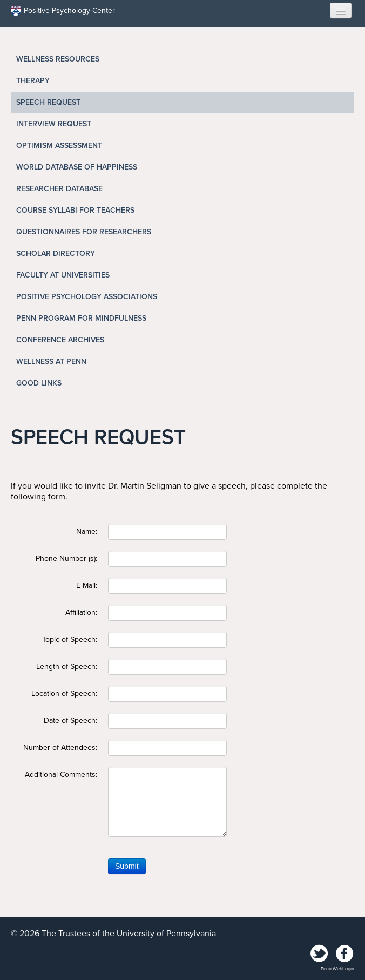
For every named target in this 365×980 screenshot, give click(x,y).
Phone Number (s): (66, 559)
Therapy (33, 81)
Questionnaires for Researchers (84, 232)
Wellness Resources (58, 59)
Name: (87, 532)
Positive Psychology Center (63, 11)
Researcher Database (59, 189)
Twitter (320, 954)
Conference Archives (60, 340)
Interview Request (54, 124)
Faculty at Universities (63, 275)
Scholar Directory (56, 254)
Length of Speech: (67, 667)
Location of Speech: (64, 694)
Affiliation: (81, 613)
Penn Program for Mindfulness (81, 318)
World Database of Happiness (77, 167)
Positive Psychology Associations (87, 297)
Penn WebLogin (337, 969)
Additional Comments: (61, 775)
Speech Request (48, 102)
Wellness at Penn (51, 361)
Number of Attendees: (60, 748)
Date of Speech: (70, 721)
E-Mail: (87, 586)
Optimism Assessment (59, 146)
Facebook (344, 954)
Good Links (39, 383)
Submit (127, 866)
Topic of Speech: (70, 640)
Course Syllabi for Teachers (75, 210)
